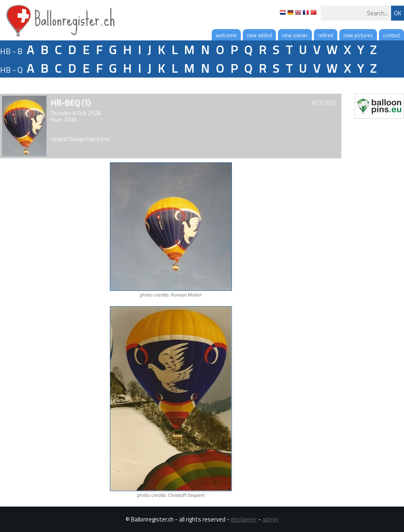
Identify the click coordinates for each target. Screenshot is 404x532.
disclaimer (244, 519)
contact (391, 35)
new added (259, 35)
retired (326, 35)
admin (270, 519)
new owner (295, 35)
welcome (226, 35)
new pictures (358, 35)
